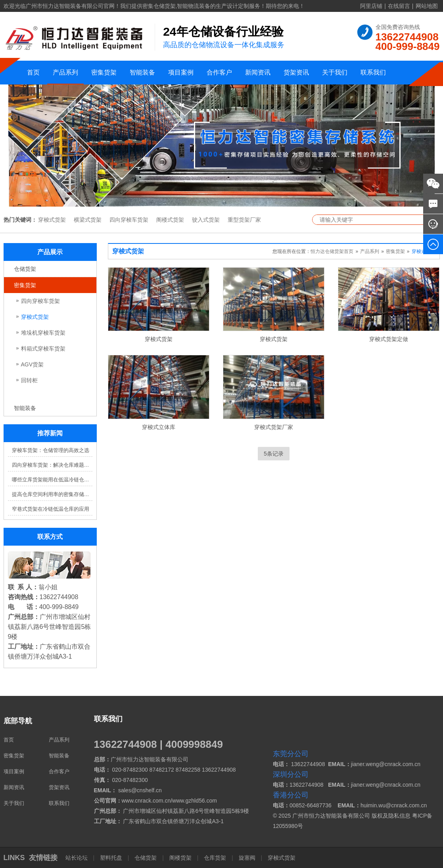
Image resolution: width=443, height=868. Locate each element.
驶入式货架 (206, 220)
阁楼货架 (180, 858)
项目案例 (181, 72)
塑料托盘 (111, 858)
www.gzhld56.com (195, 801)
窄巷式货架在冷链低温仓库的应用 (51, 509)
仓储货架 (25, 269)
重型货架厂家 (244, 220)
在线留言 (399, 6)
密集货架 (104, 72)
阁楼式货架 (170, 220)
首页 (33, 72)
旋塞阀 (247, 858)
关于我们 (335, 72)
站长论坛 (77, 858)
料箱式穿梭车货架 (43, 349)
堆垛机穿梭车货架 (43, 333)
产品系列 (65, 72)
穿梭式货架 (52, 220)
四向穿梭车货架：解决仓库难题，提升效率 (52, 465)
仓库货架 (215, 858)
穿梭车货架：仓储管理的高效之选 (51, 450)
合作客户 (219, 72)
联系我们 (373, 72)
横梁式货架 (88, 220)
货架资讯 (296, 72)
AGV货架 (33, 364)
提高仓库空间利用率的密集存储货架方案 (52, 494)
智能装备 (142, 72)
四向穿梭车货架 (129, 220)
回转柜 (29, 380)
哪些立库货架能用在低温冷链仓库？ (52, 480)
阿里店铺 (371, 6)
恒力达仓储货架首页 (332, 251)
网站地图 (427, 6)
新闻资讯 (258, 72)
